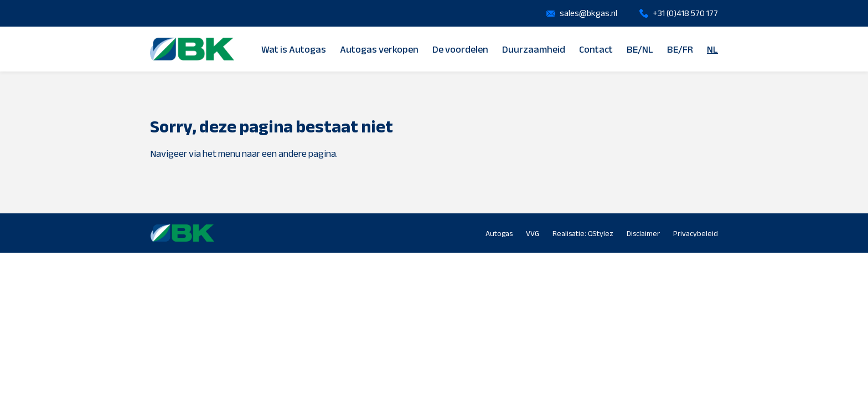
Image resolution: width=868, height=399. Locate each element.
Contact (596, 49)
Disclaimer (643, 234)
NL (712, 49)
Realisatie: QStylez (583, 234)
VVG (533, 234)
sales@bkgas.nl (588, 13)
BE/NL (640, 49)
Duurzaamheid (534, 49)
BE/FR (680, 49)
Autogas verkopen (379, 49)
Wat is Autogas (294, 49)
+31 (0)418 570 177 (685, 13)
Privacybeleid (696, 234)
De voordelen (460, 49)
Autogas (499, 234)
